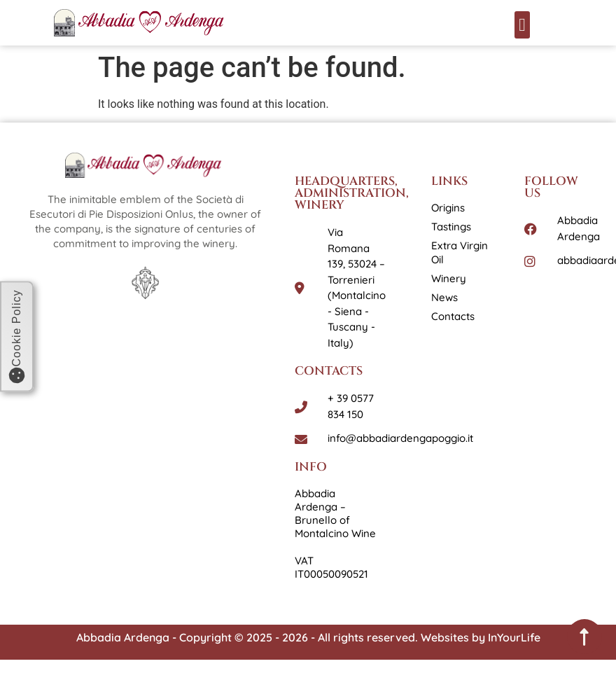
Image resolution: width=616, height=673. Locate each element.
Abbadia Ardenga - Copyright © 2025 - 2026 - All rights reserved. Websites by (282, 637)
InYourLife (514, 637)
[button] (523, 25)
